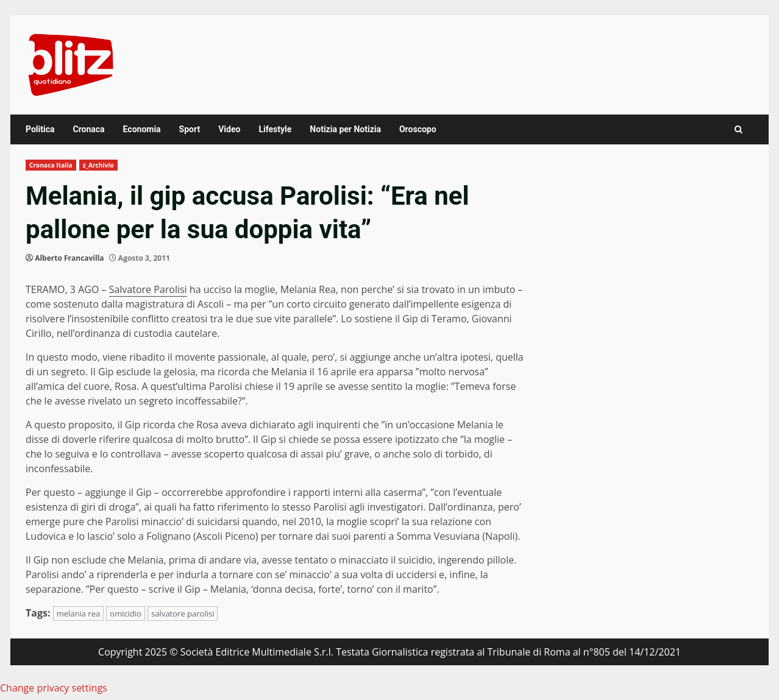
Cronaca (88, 129)
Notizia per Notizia (345, 129)
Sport (190, 129)
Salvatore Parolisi (148, 289)
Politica (40, 129)
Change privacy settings (54, 688)
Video (229, 129)
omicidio (126, 613)
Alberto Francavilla (69, 258)
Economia (142, 129)
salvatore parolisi (183, 613)
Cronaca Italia (51, 165)
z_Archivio (98, 165)
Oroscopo (418, 129)
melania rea (79, 613)
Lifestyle (275, 129)
